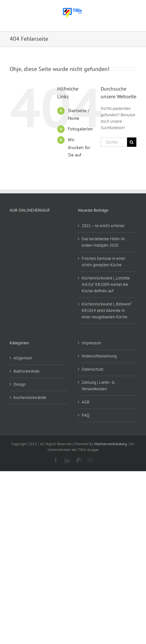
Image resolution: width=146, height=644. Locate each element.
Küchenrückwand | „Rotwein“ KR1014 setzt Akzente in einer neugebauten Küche (107, 310)
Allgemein (23, 358)
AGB (86, 402)
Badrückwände (27, 371)
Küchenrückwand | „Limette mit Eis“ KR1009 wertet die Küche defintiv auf (106, 284)
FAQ (86, 415)
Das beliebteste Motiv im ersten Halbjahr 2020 (103, 242)
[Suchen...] (114, 142)
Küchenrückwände (30, 397)
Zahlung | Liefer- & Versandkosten (98, 386)
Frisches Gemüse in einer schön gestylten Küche (104, 262)
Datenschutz (93, 369)
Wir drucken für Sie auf (79, 147)
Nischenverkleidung (110, 444)
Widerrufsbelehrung (99, 356)
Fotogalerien (80, 129)
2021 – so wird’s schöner (103, 226)
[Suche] (132, 142)
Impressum (91, 343)
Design (20, 384)
